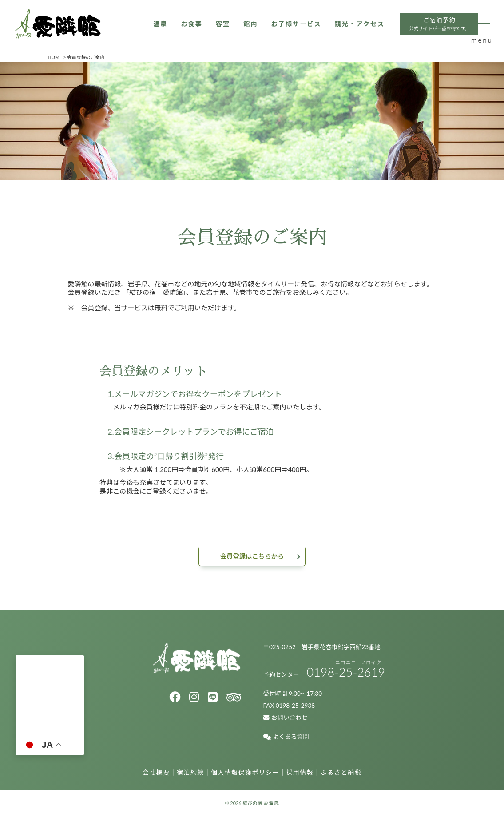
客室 (97, 58)
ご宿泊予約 (324, 59)
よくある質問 (286, 738)
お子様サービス (173, 58)
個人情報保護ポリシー (245, 773)
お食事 (65, 58)
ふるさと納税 (341, 773)
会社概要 (156, 773)
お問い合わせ (286, 718)
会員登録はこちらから (252, 556)
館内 (126, 58)
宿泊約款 (190, 773)
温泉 (32, 58)
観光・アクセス (240, 58)
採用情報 (300, 773)
